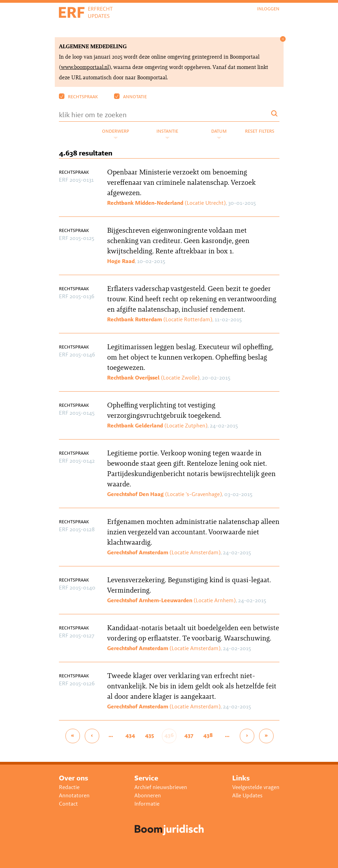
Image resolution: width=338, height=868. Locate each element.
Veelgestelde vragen (256, 787)
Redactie (69, 787)
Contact (68, 804)
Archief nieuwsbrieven (161, 787)
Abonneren (148, 795)
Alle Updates (247, 795)
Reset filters (260, 131)
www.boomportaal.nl (85, 67)
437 (189, 735)
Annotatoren (74, 795)
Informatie (147, 804)
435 (150, 735)
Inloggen (268, 9)
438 (208, 735)
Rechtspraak (78, 96)
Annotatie (130, 96)
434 (130, 735)
